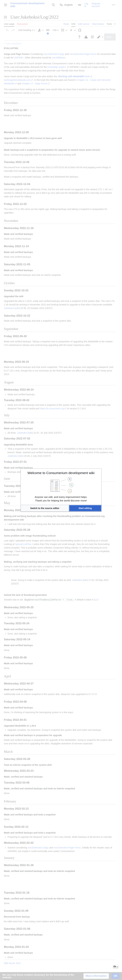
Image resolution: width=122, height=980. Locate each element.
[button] (45, 508)
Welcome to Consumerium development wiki (61, 473)
